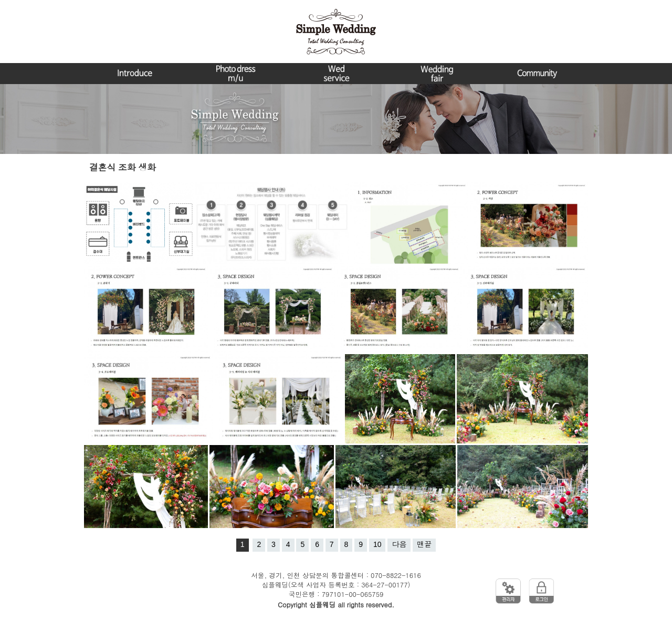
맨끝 (424, 544)
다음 (399, 544)
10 (377, 544)
